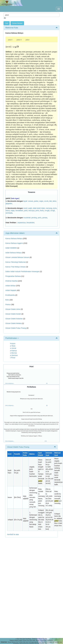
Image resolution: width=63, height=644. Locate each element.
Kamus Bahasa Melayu (14, 238)
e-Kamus (13, 351)
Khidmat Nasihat (11, 281)
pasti (26, 211)
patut (27, 40)
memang (49, 208)
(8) (47, 405)
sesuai (30, 201)
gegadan (9, 203)
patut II (19, 40)
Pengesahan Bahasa (13, 276)
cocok (46, 201)
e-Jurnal (13, 348)
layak (25, 201)
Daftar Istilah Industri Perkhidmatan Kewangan (22, 271)
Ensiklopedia (10, 295)
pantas (45, 218)
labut (54, 201)
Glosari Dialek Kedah (13, 314)
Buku (7, 300)
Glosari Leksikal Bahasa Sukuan (17, 257)
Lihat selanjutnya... (10, 383)
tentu (55, 208)
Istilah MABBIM (11, 248)
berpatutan (30, 223)
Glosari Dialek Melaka (13, 323)
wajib (30, 208)
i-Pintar (13, 358)
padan (36, 201)
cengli (53, 211)
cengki (47, 211)
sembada (9, 213)
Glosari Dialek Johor (13, 309)
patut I (10, 40)
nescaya (31, 211)
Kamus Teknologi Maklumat (15, 262)
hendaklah (19, 211)
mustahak (27, 218)
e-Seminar (14, 355)
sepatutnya (22, 223)
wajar (41, 201)
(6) (47, 383)
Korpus (13, 344)
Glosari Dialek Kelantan (14, 319)
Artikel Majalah (11, 290)
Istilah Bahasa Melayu (13, 253)
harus (8, 211)
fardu (42, 211)
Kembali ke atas (13, 534)
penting (34, 218)
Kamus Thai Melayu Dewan (15, 267)
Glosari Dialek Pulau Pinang (16, 328)
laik (50, 201)
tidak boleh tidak (39, 208)
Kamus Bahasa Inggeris (14, 243)
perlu (37, 211)
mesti (25, 208)
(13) (46, 441)
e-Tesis (13, 346)
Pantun (8, 304)
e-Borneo (14, 353)
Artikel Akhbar (10, 286)
